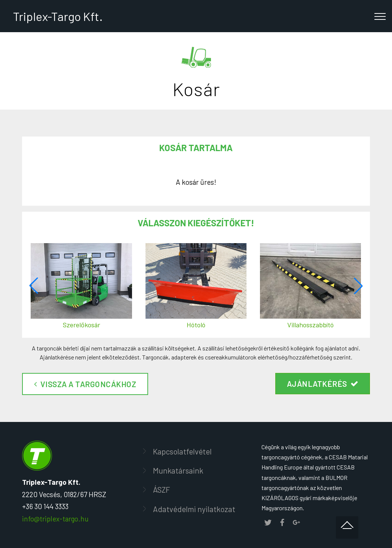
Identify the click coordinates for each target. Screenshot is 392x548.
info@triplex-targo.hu (55, 519)
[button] (358, 286)
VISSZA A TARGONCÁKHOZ (85, 384)
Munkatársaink (178, 470)
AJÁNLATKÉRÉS (323, 384)
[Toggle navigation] (380, 16)
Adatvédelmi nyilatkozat (194, 509)
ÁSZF (162, 489)
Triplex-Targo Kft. (57, 16)
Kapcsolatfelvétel (182, 451)
